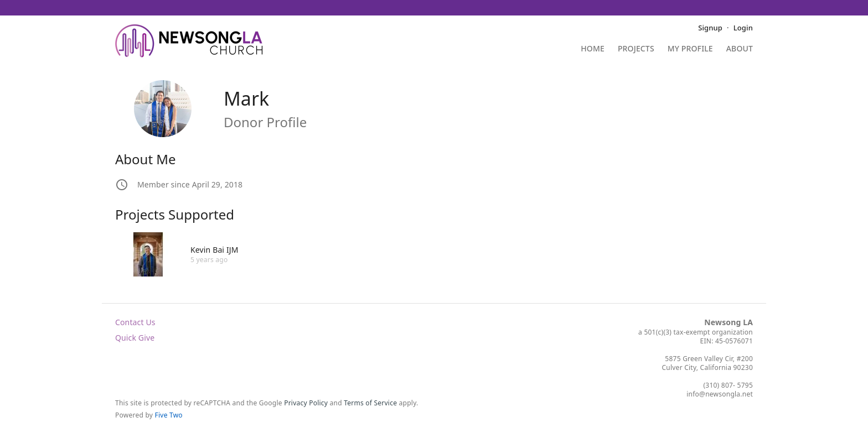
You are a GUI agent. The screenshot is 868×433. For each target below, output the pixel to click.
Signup (710, 28)
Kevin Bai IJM (215, 250)
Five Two (169, 415)
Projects (636, 49)
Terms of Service (370, 403)
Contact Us (135, 322)
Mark (246, 98)
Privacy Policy (306, 403)
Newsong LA (728, 322)
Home (593, 49)
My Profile (690, 49)
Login (743, 28)
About (740, 49)
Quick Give (135, 338)
